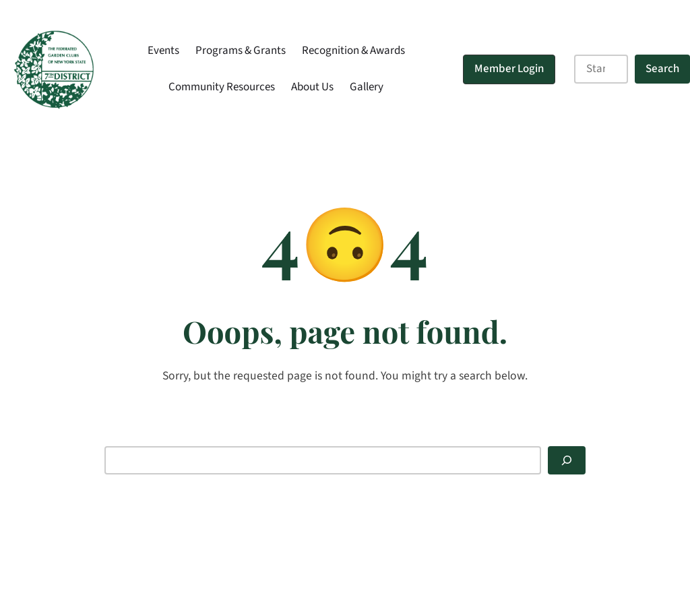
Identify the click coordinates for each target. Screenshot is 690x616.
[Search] (567, 461)
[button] (509, 69)
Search (662, 69)
